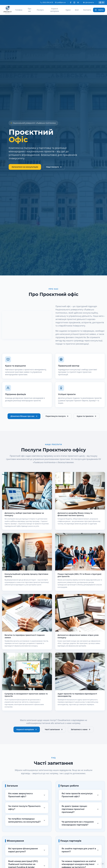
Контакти (87, 10)
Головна (19, 10)
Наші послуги (54, 167)
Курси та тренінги (87, 416)
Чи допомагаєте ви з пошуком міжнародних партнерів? (80, 823)
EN (102, 2)
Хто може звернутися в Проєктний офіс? (27, 795)
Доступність (89, 2)
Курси (68, 10)
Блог (77, 10)
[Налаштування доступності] (103, 864)
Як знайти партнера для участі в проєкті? (80, 850)
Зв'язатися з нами (81, 729)
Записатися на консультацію (25, 167)
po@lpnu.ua (60, 2)
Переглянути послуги (57, 416)
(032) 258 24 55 (47, 2)
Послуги (40, 10)
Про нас (30, 10)
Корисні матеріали (55, 10)
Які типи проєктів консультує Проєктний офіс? (80, 795)
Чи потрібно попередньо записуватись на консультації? (27, 820)
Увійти (99, 10)
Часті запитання (54, 729)
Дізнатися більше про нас (24, 416)
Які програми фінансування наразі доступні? (27, 850)
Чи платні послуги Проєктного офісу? (27, 808)
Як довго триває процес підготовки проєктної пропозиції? (80, 809)
